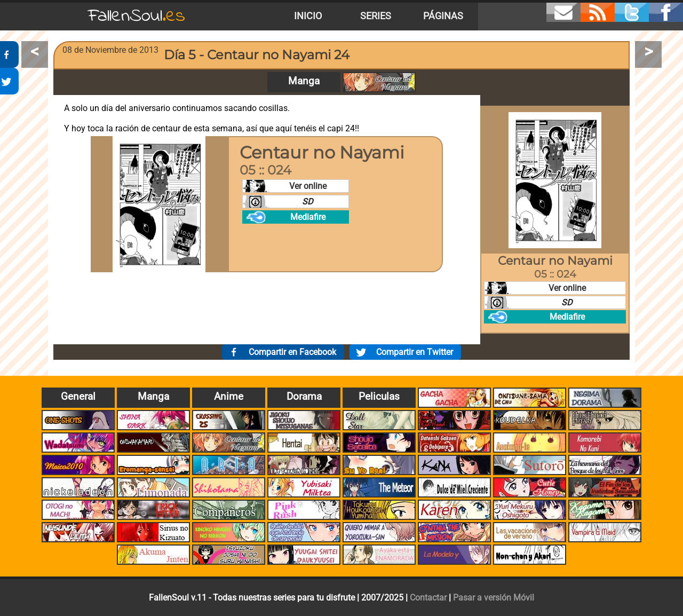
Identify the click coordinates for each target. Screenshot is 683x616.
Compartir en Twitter (415, 352)
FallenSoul (137, 16)
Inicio (308, 16)
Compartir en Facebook (292, 352)
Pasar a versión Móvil (494, 598)
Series (376, 16)
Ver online (308, 186)
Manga (304, 81)
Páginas (443, 16)
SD (308, 202)
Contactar (428, 598)
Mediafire (308, 217)
